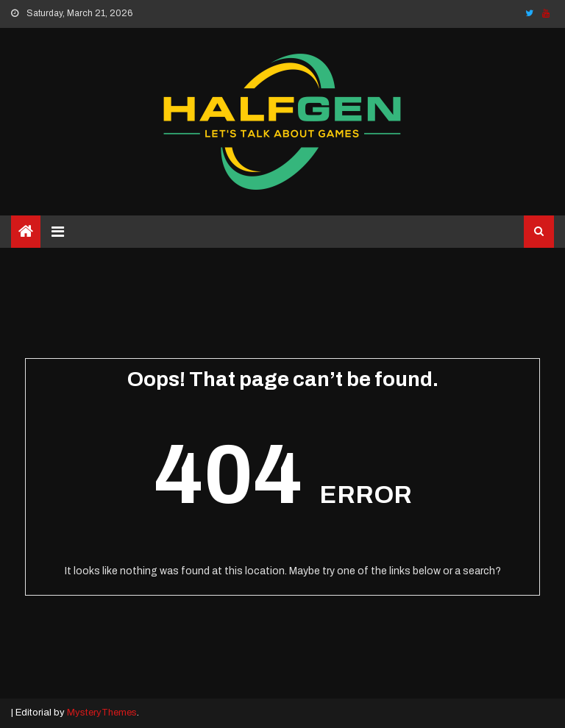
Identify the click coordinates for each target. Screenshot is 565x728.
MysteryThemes (102, 713)
